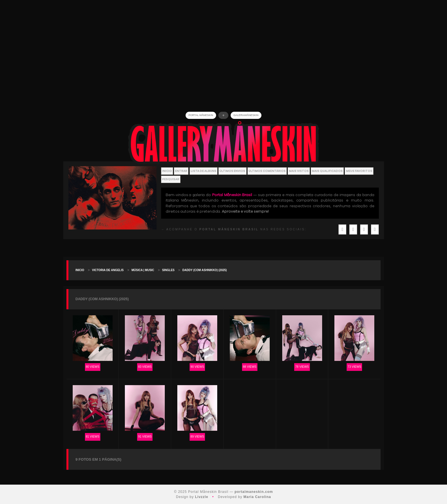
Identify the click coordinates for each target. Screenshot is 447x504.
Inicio (167, 171)
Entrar (181, 171)
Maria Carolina (257, 497)
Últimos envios (232, 171)
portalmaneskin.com (254, 492)
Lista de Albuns (204, 171)
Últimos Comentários (267, 171)
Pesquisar (171, 179)
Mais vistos (299, 171)
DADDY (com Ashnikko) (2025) (205, 270)
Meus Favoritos (359, 171)
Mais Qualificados (327, 171)
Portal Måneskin (201, 115)
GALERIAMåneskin (246, 115)
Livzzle (202, 497)
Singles (168, 270)
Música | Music (143, 270)
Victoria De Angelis (108, 270)
